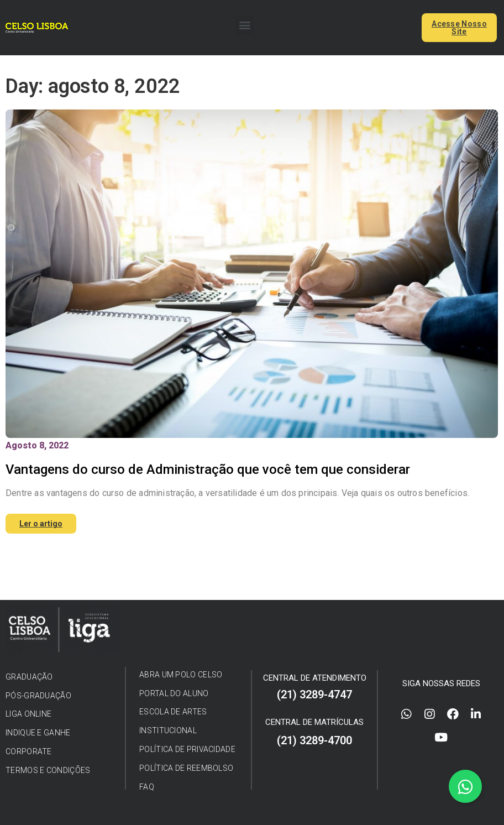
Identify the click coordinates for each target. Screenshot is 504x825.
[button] (245, 25)
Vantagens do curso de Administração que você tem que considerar (208, 469)
